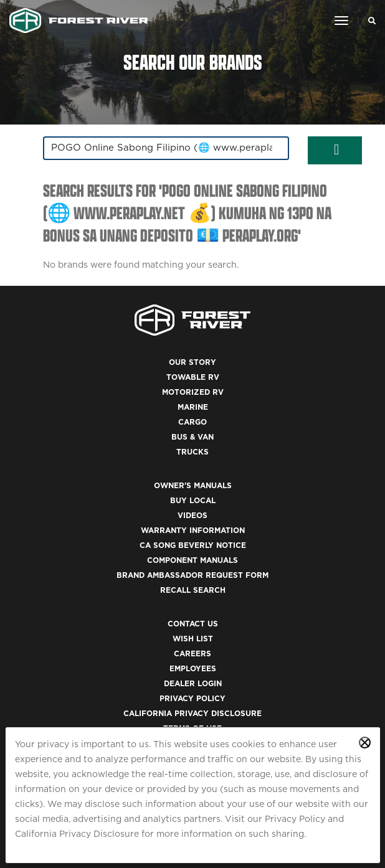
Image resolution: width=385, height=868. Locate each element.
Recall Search (193, 590)
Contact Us (193, 624)
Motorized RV (193, 392)
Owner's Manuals (193, 485)
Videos (192, 515)
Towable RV (193, 377)
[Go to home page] (79, 21)
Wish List (193, 639)
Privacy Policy (295, 819)
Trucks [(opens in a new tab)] (192, 452)
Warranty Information (193, 530)
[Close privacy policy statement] (365, 743)
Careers (192, 653)
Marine (193, 407)
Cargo (192, 422)
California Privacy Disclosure (77, 834)
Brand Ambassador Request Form (192, 575)
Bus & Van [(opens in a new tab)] (192, 437)
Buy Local (193, 500)
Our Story (192, 362)
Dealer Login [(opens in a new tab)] (193, 683)
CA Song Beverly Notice (193, 545)
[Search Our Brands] (368, 21)
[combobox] (166, 148)
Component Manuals (192, 560)
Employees (193, 668)
